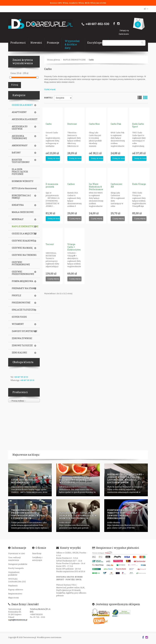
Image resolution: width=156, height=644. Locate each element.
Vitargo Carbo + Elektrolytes (74, 247)
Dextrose (72, 124)
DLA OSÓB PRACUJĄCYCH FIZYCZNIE (20, 172)
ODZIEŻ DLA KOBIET (22, 105)
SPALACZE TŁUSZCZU (23, 310)
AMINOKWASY (20, 146)
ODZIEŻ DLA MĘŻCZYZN (24, 234)
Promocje (53, 43)
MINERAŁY (18, 219)
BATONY (16, 153)
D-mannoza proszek (52, 185)
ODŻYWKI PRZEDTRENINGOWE (23, 273)
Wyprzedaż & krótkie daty (72, 44)
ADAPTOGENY (19, 112)
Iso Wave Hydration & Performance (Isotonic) (96, 188)
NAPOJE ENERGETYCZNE (74, 60)
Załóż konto (124, 34)
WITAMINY (18, 324)
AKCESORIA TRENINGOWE (19, 137)
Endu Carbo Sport (138, 125)
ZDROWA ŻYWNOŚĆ (22, 338)
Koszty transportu (16, 568)
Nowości (36, 43)
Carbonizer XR (117, 185)
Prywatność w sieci (17, 553)
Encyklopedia (97, 43)
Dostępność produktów (18, 564)
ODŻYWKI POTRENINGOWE (21, 263)
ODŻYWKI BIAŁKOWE (23, 241)
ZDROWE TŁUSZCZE (22, 346)
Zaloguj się (124, 30)
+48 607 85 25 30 (21, 377)
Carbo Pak (116, 124)
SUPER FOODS (19, 317)
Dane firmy (37, 553)
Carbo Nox (94, 124)
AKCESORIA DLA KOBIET (25, 119)
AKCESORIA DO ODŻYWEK (20, 128)
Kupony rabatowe (16, 590)
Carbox (71, 184)
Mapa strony (13, 598)
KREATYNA (18, 205)
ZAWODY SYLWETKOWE (24, 331)
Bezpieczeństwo (15, 594)
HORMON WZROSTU (23, 181)
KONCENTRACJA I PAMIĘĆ (21, 197)
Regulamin (13, 586)
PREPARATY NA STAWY (24, 288)
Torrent (50, 244)
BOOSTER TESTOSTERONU (21, 161)
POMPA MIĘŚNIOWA (22, 281)
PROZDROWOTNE (21, 303)
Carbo (91, 60)
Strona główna (54, 60)
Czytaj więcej (50, 89)
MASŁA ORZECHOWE (23, 212)
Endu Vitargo (139, 184)
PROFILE (16, 296)
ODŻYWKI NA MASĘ (22, 248)
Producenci (18, 43)
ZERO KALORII (19, 353)
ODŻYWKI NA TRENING (24, 255)
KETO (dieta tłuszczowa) (24, 188)
